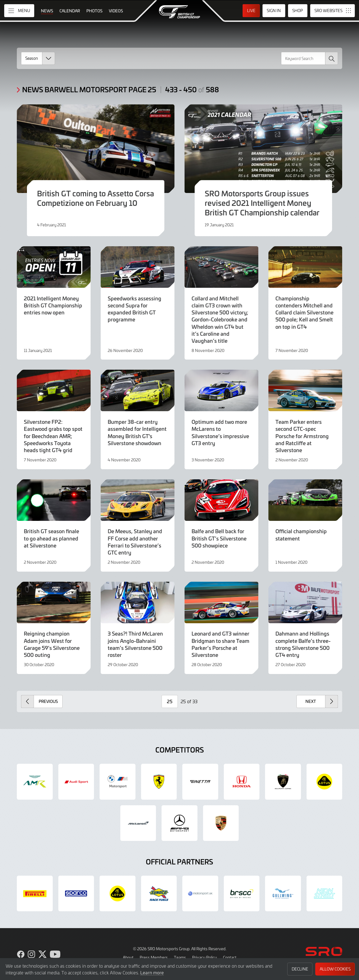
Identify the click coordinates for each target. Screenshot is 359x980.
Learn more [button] (152, 972)
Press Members (154, 957)
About (128, 957)
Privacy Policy (204, 957)
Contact (230, 957)
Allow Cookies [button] (335, 969)
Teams (180, 957)
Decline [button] (300, 969)
